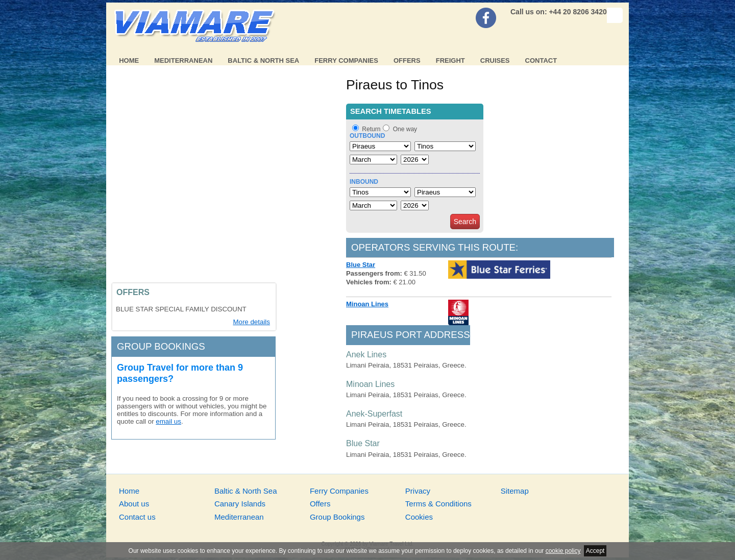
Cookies (419, 517)
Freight (450, 60)
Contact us (137, 517)
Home (129, 60)
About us (134, 504)
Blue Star (361, 265)
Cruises (495, 60)
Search (465, 222)
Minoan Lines (367, 304)
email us (168, 421)
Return (371, 129)
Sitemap (515, 491)
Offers (407, 60)
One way (405, 129)
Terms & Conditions (438, 504)
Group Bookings (337, 517)
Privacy (418, 491)
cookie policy (563, 551)
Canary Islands (240, 504)
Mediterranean (183, 60)
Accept (595, 551)
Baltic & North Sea (263, 60)
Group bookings (161, 346)
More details (251, 322)
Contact (541, 60)
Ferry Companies (346, 60)
